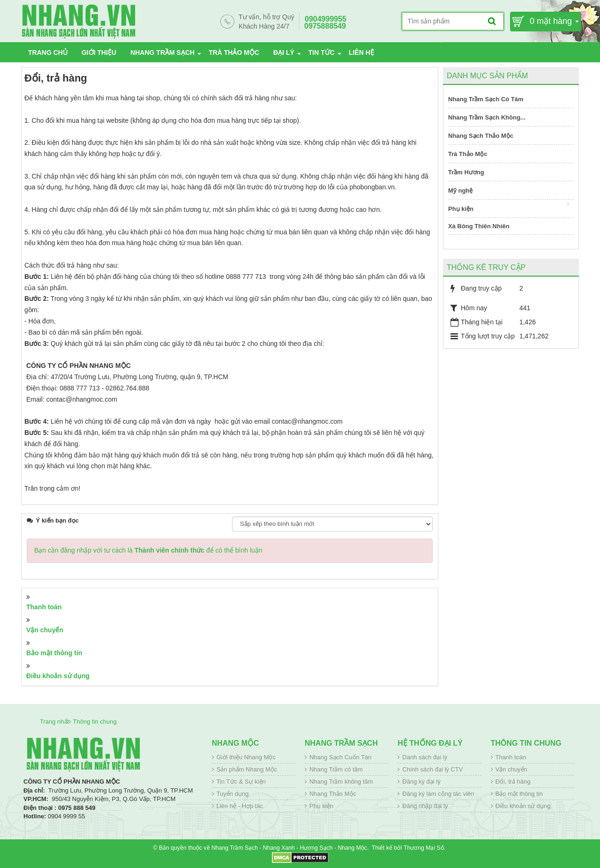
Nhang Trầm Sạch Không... (487, 117)
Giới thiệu (99, 52)
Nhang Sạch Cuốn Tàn (341, 757)
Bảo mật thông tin (54, 653)
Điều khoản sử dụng (58, 676)
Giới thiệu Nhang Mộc (246, 757)
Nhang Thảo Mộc (333, 794)
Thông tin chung (526, 743)
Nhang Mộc (236, 743)
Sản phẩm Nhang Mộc (247, 769)
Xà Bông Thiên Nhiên (479, 226)
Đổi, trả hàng (513, 782)
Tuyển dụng (233, 794)
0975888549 (325, 26)
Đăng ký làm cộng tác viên (438, 794)
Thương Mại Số (424, 848)
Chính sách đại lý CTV (432, 769)
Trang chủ (48, 52)
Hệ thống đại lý (430, 743)
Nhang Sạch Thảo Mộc (481, 136)
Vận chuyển (45, 630)
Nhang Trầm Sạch (162, 52)
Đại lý (284, 52)
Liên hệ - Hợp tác (240, 806)
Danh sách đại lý (425, 757)
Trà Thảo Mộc (234, 52)
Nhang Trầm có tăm (336, 769)
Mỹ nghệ (460, 191)
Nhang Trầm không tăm (341, 782)
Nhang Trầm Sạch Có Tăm (486, 99)
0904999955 (326, 19)
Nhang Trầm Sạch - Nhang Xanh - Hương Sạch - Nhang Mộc (289, 848)
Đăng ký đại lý (421, 782)
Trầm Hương (466, 172)
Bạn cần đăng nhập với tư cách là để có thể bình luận (148, 550)
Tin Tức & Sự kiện (241, 782)
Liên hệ (361, 52)
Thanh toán (44, 607)
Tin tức (322, 52)
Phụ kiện (509, 207)
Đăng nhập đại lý (425, 806)
